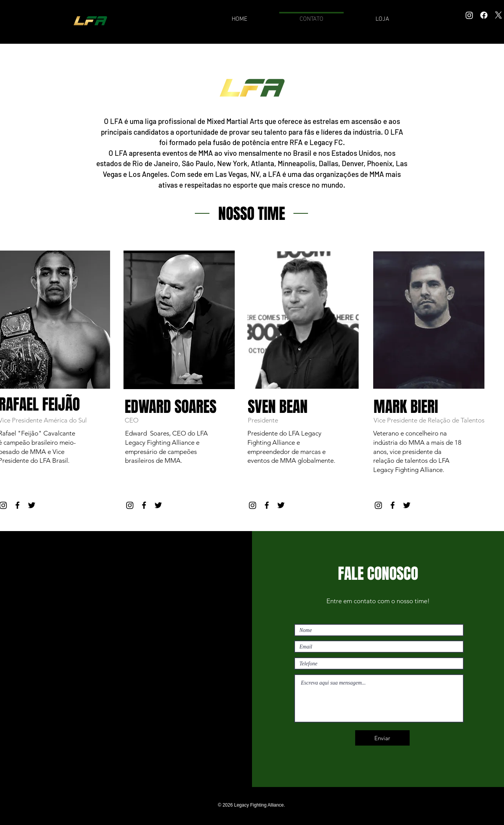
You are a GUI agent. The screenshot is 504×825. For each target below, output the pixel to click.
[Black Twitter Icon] (32, 505)
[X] (498, 15)
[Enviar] (382, 738)
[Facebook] (484, 15)
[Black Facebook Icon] (17, 505)
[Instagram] (469, 15)
